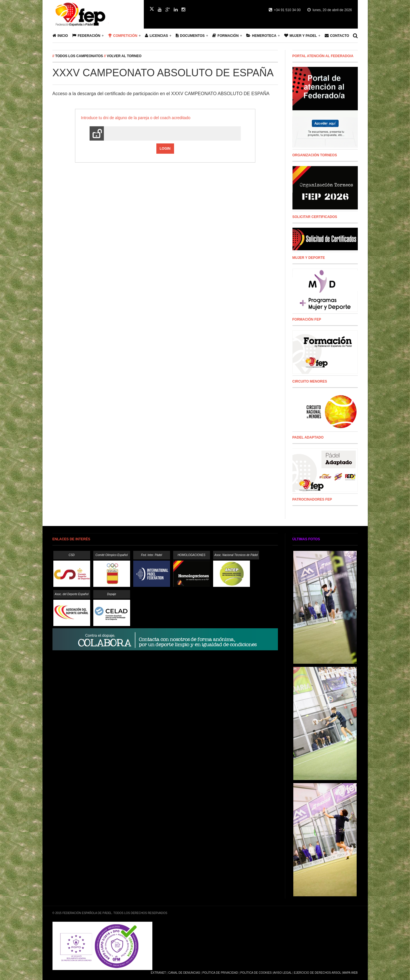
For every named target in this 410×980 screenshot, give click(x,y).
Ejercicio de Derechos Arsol (317, 973)
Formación (225, 36)
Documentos (190, 36)
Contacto (337, 36)
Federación (86, 36)
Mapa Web (350, 973)
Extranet (158, 973)
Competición (123, 36)
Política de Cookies (256, 973)
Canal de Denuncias (184, 973)
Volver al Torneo (124, 56)
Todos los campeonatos (79, 56)
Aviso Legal (282, 973)
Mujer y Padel (301, 36)
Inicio (60, 36)
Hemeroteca (261, 36)
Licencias (156, 36)
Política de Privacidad (220, 973)
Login (165, 149)
